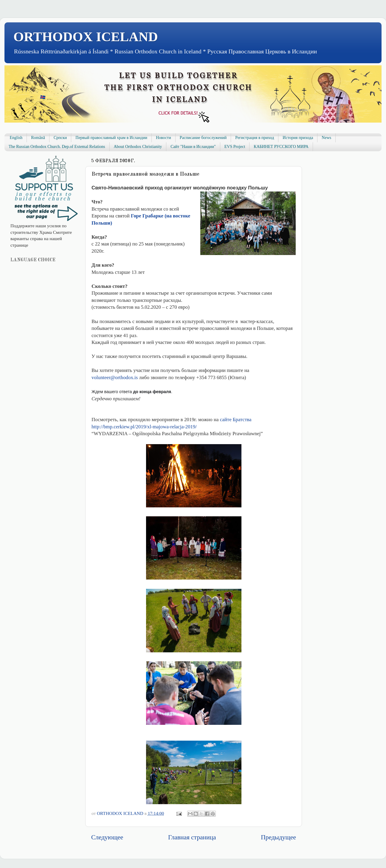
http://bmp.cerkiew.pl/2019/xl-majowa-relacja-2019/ (144, 427)
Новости (163, 138)
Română (38, 138)
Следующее (107, 837)
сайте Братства (236, 420)
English (16, 138)
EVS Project (235, 147)
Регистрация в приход (255, 138)
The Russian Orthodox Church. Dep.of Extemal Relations (57, 147)
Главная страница (192, 837)
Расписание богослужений (203, 138)
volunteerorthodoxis (115, 377)
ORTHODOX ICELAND (86, 37)
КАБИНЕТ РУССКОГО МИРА (281, 147)
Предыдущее (278, 837)
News (326, 138)
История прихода (298, 138)
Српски (60, 138)
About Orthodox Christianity (138, 147)
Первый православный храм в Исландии (111, 138)
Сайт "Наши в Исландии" (193, 147)
